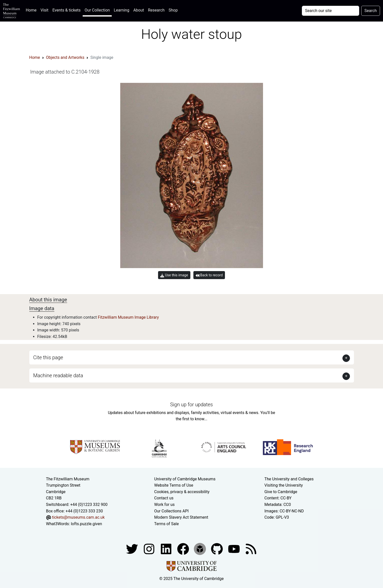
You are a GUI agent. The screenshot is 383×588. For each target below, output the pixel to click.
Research (156, 10)
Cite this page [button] (48, 357)
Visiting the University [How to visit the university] (284, 485)
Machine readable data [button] (58, 375)
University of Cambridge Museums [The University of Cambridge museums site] (185, 479)
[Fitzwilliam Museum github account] (217, 549)
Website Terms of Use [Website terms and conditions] (174, 485)
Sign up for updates (191, 405)
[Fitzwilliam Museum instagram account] (150, 549)
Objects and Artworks (65, 57)
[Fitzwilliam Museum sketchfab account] (200, 549)
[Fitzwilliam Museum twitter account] (133, 549)
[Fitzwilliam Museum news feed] (251, 549)
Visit (44, 10)
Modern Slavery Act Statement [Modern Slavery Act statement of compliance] (181, 517)
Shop (173, 10)
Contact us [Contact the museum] (164, 498)
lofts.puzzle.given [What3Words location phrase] (86, 524)
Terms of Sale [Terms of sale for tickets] (167, 524)
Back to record (209, 275)
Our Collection (97, 10)
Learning (121, 10)
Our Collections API (172, 511)
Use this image (174, 275)
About (139, 10)
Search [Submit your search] (371, 11)
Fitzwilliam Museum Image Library (128, 317)
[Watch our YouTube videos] (234, 549)
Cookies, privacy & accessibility (182, 492)
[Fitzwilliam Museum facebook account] (167, 549)
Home (32, 10)
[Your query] (331, 11)
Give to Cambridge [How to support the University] (281, 492)
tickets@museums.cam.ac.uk (78, 517)
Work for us (165, 505)
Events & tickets (67, 10)
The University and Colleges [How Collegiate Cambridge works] (289, 479)
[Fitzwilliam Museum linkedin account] (184, 549)
